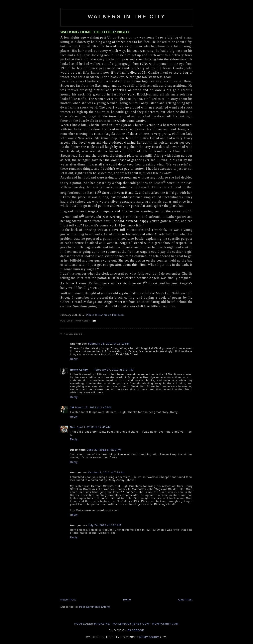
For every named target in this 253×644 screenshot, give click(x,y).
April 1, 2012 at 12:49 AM (93, 427)
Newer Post (68, 600)
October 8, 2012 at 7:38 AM (106, 472)
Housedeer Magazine (92, 624)
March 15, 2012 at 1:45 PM (93, 407)
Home (127, 600)
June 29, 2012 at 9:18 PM (104, 450)
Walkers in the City (127, 16)
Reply (74, 359)
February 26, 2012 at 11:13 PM (109, 344)
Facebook (136, 630)
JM (72, 407)
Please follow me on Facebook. (106, 315)
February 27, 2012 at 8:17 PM (114, 370)
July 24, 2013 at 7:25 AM (105, 525)
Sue (73, 427)
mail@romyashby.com (131, 624)
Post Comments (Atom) (95, 607)
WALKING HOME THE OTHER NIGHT (95, 32)
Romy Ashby (79, 370)
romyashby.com (166, 624)
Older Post (185, 600)
